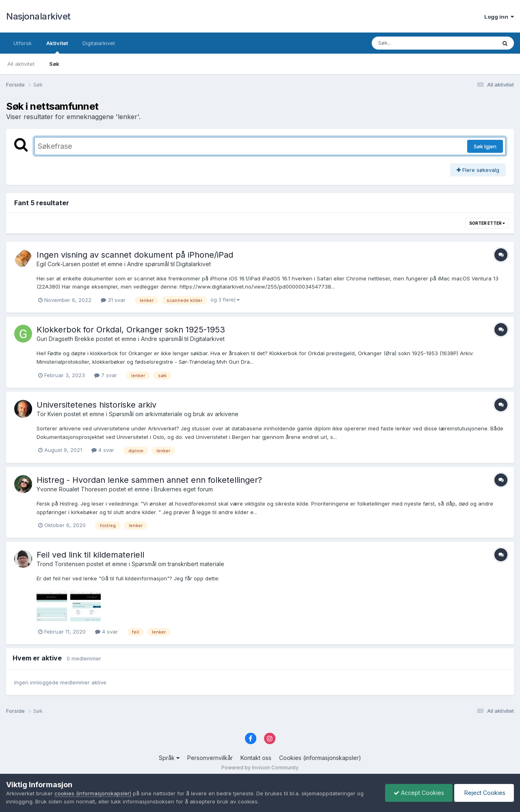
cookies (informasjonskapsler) (93, 793)
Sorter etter (487, 223)
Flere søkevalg (478, 170)
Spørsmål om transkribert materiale (178, 564)
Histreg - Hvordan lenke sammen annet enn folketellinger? (149, 480)
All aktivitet (21, 64)
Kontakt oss (256, 758)
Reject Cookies (484, 793)
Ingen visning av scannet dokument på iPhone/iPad (135, 255)
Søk (54, 64)
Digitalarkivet (99, 43)
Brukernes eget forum (183, 489)
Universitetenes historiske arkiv (96, 405)
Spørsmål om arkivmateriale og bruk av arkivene (174, 414)
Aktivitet (57, 47)
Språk (169, 758)
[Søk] (413, 43)
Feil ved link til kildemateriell (90, 555)
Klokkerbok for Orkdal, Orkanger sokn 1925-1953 (131, 330)
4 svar (103, 450)
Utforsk (23, 43)
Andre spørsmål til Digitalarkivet (169, 264)
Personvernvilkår (210, 758)
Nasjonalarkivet (38, 16)
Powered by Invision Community (260, 767)
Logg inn (499, 17)
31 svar (113, 300)
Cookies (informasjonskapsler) (320, 758)
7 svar (106, 375)
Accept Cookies (419, 793)
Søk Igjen (485, 146)
